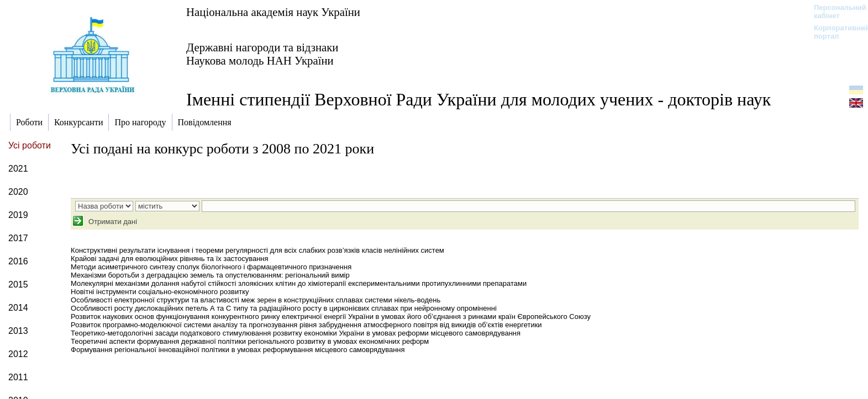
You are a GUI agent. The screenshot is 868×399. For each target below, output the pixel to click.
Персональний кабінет (835, 12)
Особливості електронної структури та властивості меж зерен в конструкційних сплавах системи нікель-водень (256, 300)
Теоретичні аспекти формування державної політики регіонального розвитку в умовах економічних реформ (250, 341)
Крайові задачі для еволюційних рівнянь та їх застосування (169, 259)
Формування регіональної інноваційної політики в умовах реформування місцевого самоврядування (238, 350)
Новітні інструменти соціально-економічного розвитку (160, 292)
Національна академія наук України (273, 12)
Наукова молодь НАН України (260, 60)
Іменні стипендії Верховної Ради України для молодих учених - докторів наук (478, 99)
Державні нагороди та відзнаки (262, 47)
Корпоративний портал (835, 32)
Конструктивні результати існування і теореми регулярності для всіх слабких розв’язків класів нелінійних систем (257, 250)
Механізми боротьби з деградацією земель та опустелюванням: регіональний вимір (210, 275)
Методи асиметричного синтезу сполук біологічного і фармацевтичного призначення (211, 267)
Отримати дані (112, 222)
